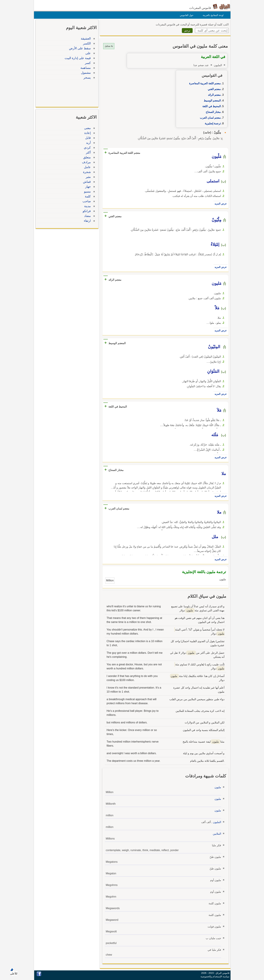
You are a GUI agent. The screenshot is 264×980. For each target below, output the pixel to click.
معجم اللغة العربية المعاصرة (204, 83)
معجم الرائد (213, 95)
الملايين (216, 834)
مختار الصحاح (212, 112)
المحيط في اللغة (211, 106)
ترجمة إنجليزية (212, 123)
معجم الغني (213, 89)
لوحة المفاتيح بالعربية (212, 15)
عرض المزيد (220, 204)
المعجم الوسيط (211, 101)
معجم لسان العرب (209, 118)
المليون (216, 822)
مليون (217, 787)
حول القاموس (186, 15)
